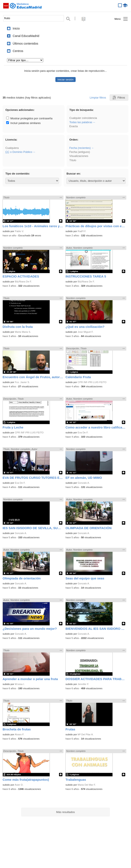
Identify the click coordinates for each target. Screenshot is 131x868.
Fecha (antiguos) (80, 152)
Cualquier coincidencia (83, 118)
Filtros (119, 98)
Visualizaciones (79, 156)
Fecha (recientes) (80, 148)
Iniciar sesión (65, 80)
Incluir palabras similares (23, 123)
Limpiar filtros (98, 98)
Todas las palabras (81, 122)
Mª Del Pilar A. (86, 734)
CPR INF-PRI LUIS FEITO (92, 382)
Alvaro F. (19, 734)
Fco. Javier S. (22, 382)
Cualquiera (12, 148)
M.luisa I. (20, 684)
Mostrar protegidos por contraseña (29, 118)
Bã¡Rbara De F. (23, 282)
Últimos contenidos (25, 44)
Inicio (16, 28)
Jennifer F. (83, 684)
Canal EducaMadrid (26, 36)
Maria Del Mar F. (87, 785)
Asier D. (19, 785)
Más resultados (66, 812)
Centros (18, 51)
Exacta (73, 126)
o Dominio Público (19, 152)
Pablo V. (19, 231)
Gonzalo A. (84, 483)
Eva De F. (83, 433)
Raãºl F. (82, 231)
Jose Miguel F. (86, 332)
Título (73, 160)
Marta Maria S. (23, 332)
